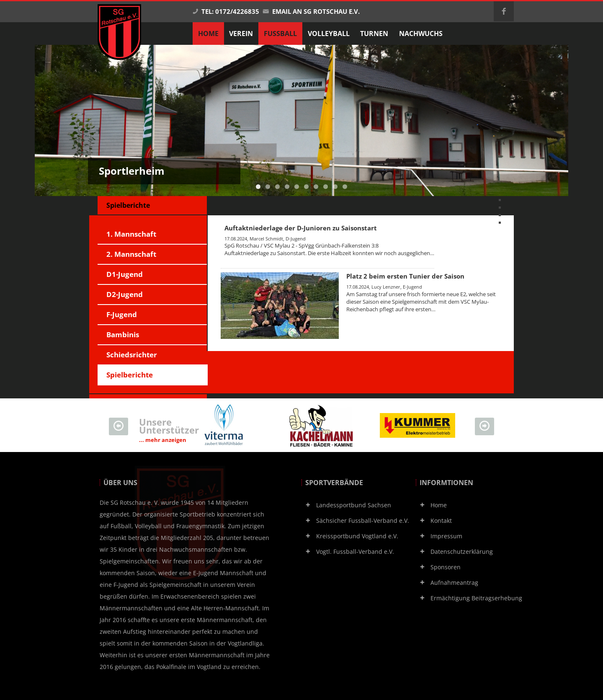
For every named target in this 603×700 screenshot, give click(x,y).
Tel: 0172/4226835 (226, 11)
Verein (241, 34)
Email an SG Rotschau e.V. (311, 11)
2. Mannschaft (131, 254)
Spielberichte (130, 375)
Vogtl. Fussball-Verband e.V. (355, 551)
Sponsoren (446, 567)
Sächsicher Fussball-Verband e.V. (363, 520)
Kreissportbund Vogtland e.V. (357, 536)
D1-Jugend (125, 274)
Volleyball (329, 34)
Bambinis (123, 335)
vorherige (509, 199)
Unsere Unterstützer (169, 430)
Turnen (374, 34)
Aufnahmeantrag (454, 582)
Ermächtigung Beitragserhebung (476, 598)
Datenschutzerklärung (462, 551)
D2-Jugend (125, 294)
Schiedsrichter (132, 355)
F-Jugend (122, 314)
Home (439, 505)
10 (345, 187)
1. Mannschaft (131, 234)
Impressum (446, 536)
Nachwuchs (421, 34)
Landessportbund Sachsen (354, 505)
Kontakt (441, 520)
